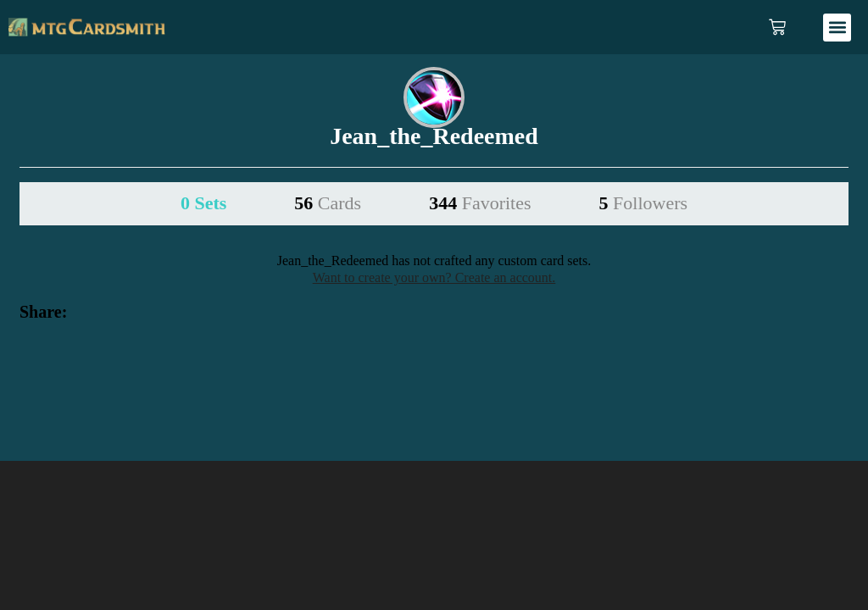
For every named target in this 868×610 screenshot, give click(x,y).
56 (328, 203)
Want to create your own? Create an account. (434, 277)
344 (480, 203)
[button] (837, 28)
